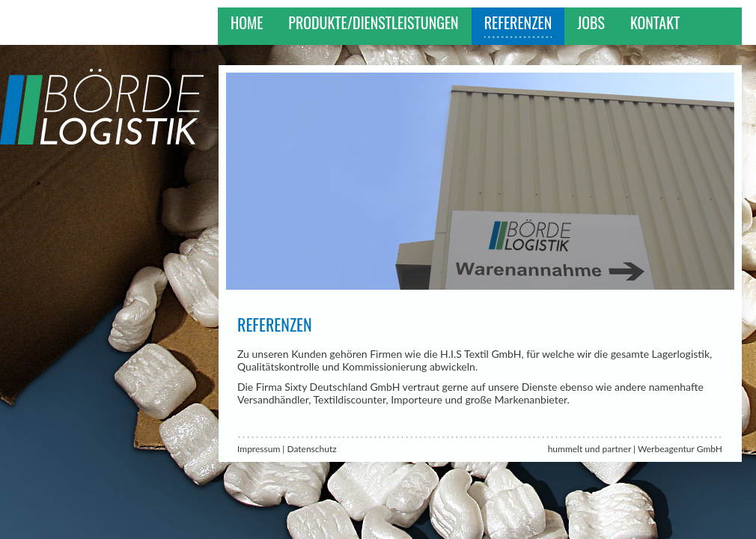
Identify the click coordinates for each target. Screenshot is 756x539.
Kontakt (655, 22)
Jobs (591, 22)
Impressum (259, 449)
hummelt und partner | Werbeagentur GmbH (635, 449)
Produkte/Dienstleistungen (373, 22)
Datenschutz (311, 449)
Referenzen (518, 22)
